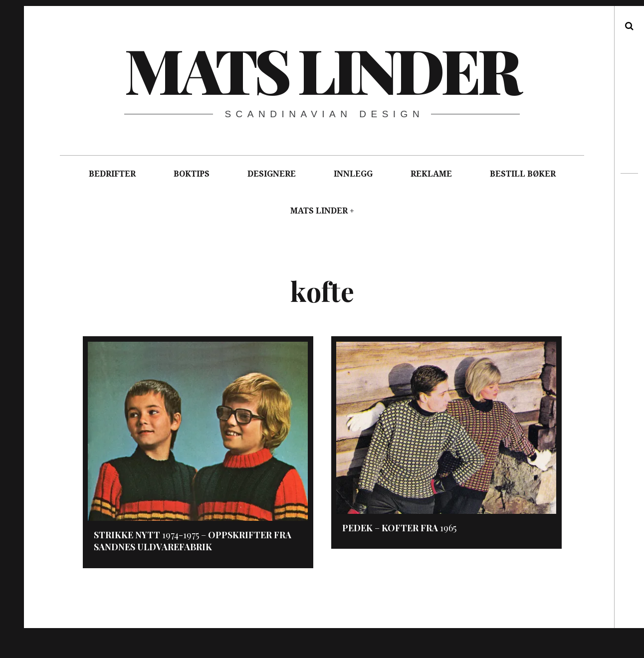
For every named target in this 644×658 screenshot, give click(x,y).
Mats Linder (321, 69)
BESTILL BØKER (523, 174)
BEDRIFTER (112, 174)
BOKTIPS (192, 174)
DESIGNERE (272, 174)
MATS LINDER (319, 211)
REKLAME (431, 174)
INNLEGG (353, 174)
